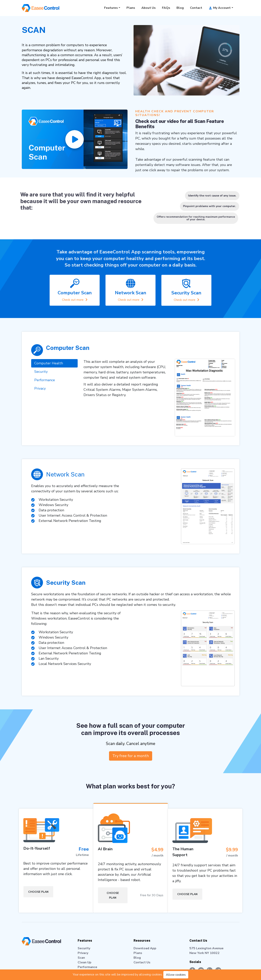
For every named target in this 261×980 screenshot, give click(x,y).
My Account (220, 8)
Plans (131, 8)
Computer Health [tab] (49, 373)
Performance (87, 967)
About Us (149, 8)
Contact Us (142, 962)
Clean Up (85, 962)
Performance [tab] (45, 390)
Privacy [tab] (40, 398)
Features (111, 8)
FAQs (166, 8)
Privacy (83, 953)
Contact (196, 8)
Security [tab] (41, 381)
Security (84, 948)
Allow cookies (176, 975)
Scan (81, 958)
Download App (145, 948)
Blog (180, 8)
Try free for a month (130, 756)
